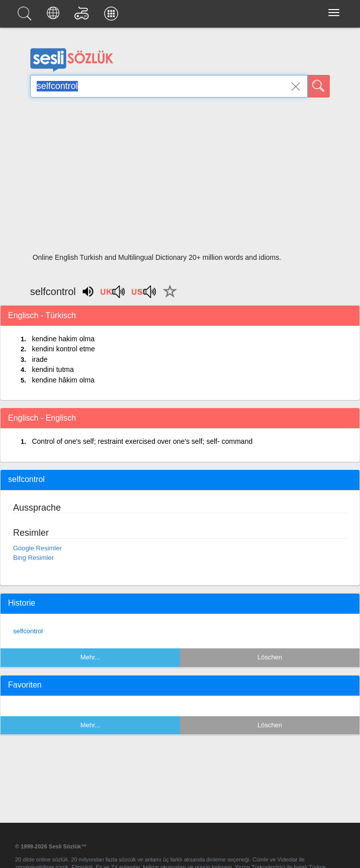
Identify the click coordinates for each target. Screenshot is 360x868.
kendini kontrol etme (63, 349)
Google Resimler (37, 548)
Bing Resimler (33, 558)
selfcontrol (28, 631)
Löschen (270, 657)
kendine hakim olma (63, 339)
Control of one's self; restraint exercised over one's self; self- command (142, 441)
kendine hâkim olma (63, 380)
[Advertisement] (180, 178)
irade (39, 359)
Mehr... (91, 657)
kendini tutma (53, 369)
